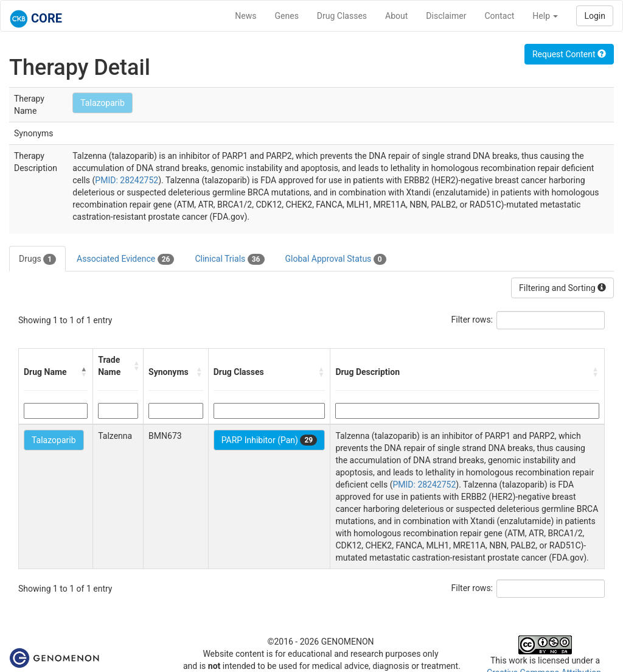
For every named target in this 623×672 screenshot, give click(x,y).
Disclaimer (446, 16)
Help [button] (545, 16)
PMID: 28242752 (127, 180)
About (396, 16)
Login (595, 16)
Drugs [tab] (37, 259)
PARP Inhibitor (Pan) (270, 440)
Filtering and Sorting (562, 288)
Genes (287, 16)
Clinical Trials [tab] (229, 259)
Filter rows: (472, 320)
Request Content (569, 54)
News (245, 16)
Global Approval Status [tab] (336, 259)
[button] (84, 372)
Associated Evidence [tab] (125, 259)
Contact (499, 16)
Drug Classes (342, 16)
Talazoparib (103, 103)
